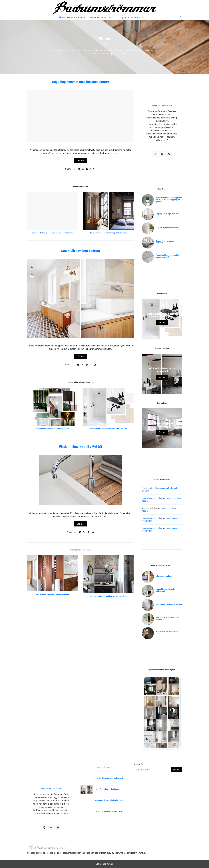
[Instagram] (155, 154)
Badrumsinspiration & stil (102, 18)
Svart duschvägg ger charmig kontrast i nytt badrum (53, 233)
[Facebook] (169, 154)
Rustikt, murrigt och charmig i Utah (168, 633)
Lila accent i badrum (164, 576)
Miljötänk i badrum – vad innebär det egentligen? (108, 596)
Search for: (139, 765)
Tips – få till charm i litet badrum (169, 604)
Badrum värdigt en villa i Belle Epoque (168, 618)
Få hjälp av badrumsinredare (72, 18)
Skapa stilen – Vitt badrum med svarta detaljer (109, 429)
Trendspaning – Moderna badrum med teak (53, 594)
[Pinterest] (162, 154)
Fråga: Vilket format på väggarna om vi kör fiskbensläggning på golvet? (169, 200)
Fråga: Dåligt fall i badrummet (168, 228)
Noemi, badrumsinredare (162, 105)
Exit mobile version (104, 864)
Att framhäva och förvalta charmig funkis (53, 429)
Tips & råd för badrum (131, 18)
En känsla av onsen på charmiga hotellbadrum (108, 233)
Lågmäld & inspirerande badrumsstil (165, 590)
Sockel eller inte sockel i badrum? (165, 242)
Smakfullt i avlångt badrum (81, 251)
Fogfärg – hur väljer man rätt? (168, 214)
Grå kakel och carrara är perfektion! (162, 370)
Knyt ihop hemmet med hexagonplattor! (80, 82)
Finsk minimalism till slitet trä (80, 447)
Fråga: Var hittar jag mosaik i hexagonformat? (167, 256)
